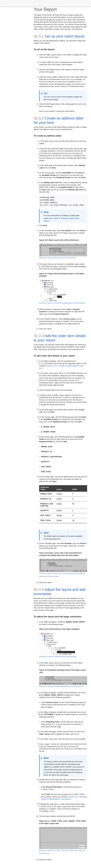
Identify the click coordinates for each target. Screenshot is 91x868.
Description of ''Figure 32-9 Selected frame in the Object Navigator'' (58, 657)
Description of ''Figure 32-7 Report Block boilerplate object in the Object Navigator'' (62, 303)
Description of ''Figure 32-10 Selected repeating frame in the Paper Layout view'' (62, 686)
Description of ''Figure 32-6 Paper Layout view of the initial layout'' (58, 258)
